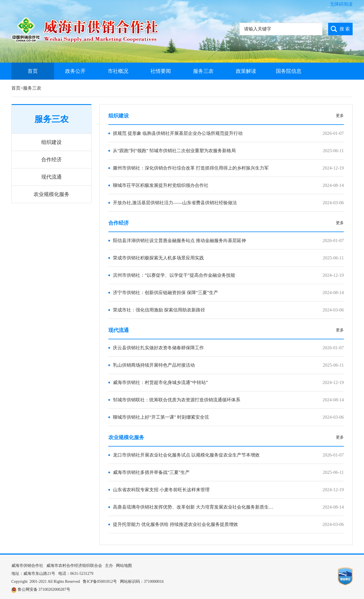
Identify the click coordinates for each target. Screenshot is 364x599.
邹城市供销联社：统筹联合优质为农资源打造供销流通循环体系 (177, 400)
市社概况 (118, 71)
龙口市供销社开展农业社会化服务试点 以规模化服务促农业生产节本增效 (186, 455)
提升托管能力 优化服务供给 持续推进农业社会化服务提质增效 (175, 524)
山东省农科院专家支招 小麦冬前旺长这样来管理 (161, 490)
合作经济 (51, 160)
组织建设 (51, 142)
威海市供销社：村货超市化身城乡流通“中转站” (160, 382)
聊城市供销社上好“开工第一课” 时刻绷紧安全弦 (161, 417)
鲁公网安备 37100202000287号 (44, 589)
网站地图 (124, 566)
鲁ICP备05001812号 (100, 582)
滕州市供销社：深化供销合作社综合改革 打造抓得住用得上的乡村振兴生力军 (191, 168)
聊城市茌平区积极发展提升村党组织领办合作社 (161, 185)
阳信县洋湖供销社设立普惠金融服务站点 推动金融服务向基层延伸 (179, 240)
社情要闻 (161, 71)
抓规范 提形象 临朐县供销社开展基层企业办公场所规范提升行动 (178, 133)
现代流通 (51, 177)
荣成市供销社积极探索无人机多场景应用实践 (158, 258)
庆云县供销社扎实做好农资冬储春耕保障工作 (158, 348)
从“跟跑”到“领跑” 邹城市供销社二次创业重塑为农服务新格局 (174, 151)
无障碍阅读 (341, 4)
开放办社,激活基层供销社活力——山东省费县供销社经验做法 (175, 203)
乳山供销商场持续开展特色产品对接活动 (154, 365)
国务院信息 (289, 71)
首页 (33, 71)
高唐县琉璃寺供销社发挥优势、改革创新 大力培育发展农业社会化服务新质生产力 (195, 507)
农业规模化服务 (51, 194)
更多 (340, 116)
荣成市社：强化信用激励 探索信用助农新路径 (159, 310)
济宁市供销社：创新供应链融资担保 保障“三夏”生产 (166, 293)
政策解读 (246, 71)
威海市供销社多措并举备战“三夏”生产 (151, 472)
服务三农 (203, 71)
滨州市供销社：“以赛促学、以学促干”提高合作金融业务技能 (174, 275)
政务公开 (75, 71)
